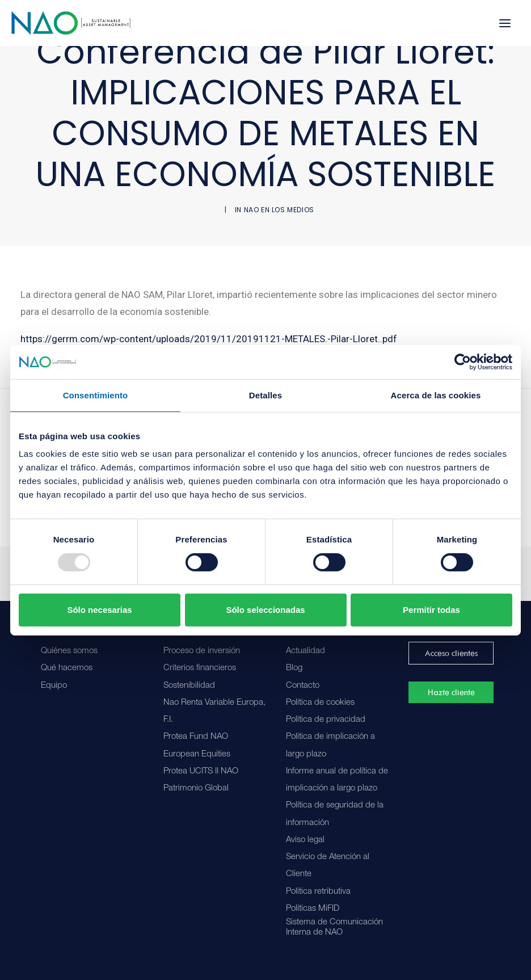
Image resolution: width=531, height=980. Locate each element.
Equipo (54, 686)
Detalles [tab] (265, 395)
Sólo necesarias (99, 610)
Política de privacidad (326, 720)
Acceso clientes (451, 653)
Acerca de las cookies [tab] (436, 395)
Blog (294, 668)
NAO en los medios (279, 210)
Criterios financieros (200, 668)
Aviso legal (305, 840)
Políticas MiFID (313, 909)
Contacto (303, 686)
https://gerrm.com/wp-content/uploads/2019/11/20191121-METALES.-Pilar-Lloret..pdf (209, 339)
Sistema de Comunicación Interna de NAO (334, 928)
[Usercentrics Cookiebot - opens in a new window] (463, 361)
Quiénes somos (69, 651)
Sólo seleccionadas (265, 610)
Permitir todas (431, 610)
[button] (505, 23)
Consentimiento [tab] (96, 395)
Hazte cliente (451, 692)
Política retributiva (318, 892)
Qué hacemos (67, 668)
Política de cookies (320, 703)
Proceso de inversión (202, 651)
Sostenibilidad (189, 686)
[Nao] (71, 23)
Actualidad (305, 651)
